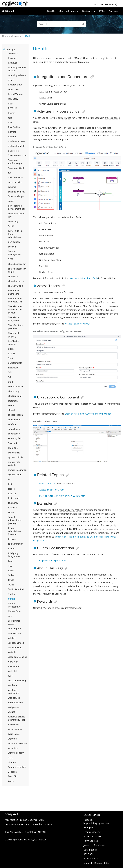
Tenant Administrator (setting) (15, 520)
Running (12, 132)
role (10, 118)
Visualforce (14, 666)
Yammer (12, 762)
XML (10, 758)
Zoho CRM (13, 776)
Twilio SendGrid (16, 589)
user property (15, 629)
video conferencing (18, 657)
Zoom (11, 781)
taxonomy (13, 503)
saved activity (15, 182)
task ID (12, 489)
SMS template (15, 363)
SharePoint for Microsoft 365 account (15, 310)
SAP (10, 173)
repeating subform (17, 75)
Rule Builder (14, 127)
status (11, 406)
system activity (16, 457)
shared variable (16, 286)
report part (13, 89)
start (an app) (15, 396)
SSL (10, 377)
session (12, 247)
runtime (12, 137)
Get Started (8, 11)
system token (15, 475)
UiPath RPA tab (47, 483)
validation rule (15, 648)
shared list (13, 277)
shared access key (17, 264)
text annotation (16, 544)
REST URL (13, 108)
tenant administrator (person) (15, 531)
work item (13, 748)
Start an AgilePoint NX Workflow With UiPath (88, 414)
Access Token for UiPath (78, 324)
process (99, 404)
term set (12, 539)
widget (11, 712)
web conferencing (17, 681)
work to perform (16, 753)
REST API (88, 854)
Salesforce (13, 151)
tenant (11, 512)
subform (12, 424)
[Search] (83, 24)
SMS (10, 358)
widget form (14, 707)
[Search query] (61, 24)
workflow (13, 739)
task (10, 484)
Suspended (14, 443)
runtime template (17, 146)
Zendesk (12, 772)
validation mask (16, 643)
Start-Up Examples (69, 11)
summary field (15, 438)
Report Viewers (16, 94)
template (13, 508)
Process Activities (92, 836)
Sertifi (11, 226)
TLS (10, 566)
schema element (16, 192)
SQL (10, 372)
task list (12, 494)
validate (12, 638)
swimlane (13, 448)
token (11, 571)
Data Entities (90, 850)
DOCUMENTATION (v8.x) (105, 5)
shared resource (16, 281)
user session (14, 633)
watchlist (13, 671)
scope (11, 201)
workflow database (18, 743)
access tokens (56, 292)
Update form (14, 611)
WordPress (14, 725)
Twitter (12, 594)
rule (10, 123)
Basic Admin (89, 11)
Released (13, 58)
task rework (14, 498)
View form (13, 662)
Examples (88, 827)
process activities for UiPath (83, 278)
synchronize (14, 453)
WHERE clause (15, 703)
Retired (12, 113)
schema (12, 187)
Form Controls (91, 841)
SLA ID (11, 354)
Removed (13, 63)
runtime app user (16, 141)
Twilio (11, 585)
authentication (40, 302)
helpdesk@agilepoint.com (96, 823)
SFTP (11, 259)
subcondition (15, 420)
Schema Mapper (16, 196)
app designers (88, 314)
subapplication (15, 415)
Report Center (15, 85)
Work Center (14, 734)
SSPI (10, 382)
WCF (10, 676)
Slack (11, 349)
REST (11, 104)
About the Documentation (97, 863)
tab (10, 479)
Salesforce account (18, 155)
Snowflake (13, 368)
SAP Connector (16, 177)
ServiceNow (14, 242)
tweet (11, 580)
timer (11, 561)
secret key (13, 222)
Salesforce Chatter (17, 168)
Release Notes (91, 859)
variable (12, 652)
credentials (54, 302)
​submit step (14, 429)
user (10, 616)
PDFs (102, 11)
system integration (17, 470)
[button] (5, 49)
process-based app (86, 128)
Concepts (114, 11)
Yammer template (17, 767)
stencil (11, 410)
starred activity (15, 387)
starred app (14, 391)
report (11, 80)
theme (11, 549)
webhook (13, 685)
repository (13, 99)
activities (67, 118)
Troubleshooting (92, 832)
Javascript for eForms (94, 845)
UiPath (27, 36)
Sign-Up (51, 11)
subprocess (14, 434)
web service (14, 698)
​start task (13, 401)
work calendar (15, 729)
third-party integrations (71, 510)
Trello (11, 575)
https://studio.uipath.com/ (52, 560)
